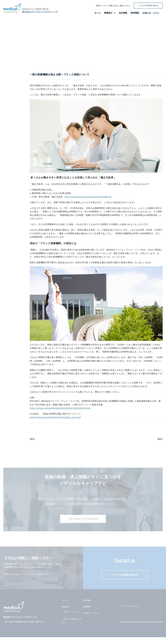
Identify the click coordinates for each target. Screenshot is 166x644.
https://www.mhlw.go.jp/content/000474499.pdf (88, 197)
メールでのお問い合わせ (148, 5)
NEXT (160, 439)
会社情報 (123, 13)
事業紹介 (108, 13)
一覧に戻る (16, 67)
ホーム (98, 13)
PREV (32, 439)
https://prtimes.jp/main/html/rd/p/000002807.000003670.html (60, 408)
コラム (51, 67)
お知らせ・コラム (151, 13)
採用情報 (135, 13)
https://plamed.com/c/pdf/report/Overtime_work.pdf (55, 417)
